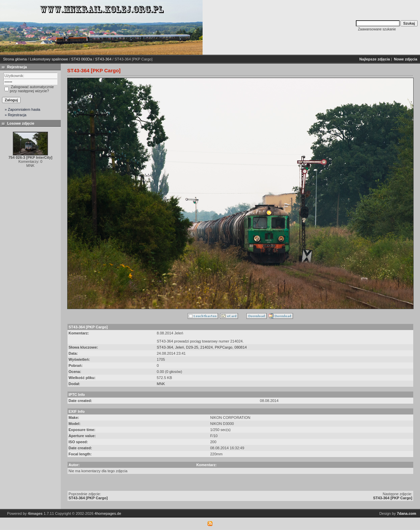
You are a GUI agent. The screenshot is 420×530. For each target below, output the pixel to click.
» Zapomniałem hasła (22, 109)
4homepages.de (108, 513)
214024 (206, 347)
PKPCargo (224, 347)
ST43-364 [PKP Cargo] (88, 498)
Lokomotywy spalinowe (49, 59)
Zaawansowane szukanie (377, 29)
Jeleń (180, 347)
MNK (161, 384)
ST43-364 (103, 59)
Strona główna (15, 59)
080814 (241, 347)
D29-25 (192, 347)
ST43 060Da (82, 59)
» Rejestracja (16, 115)
